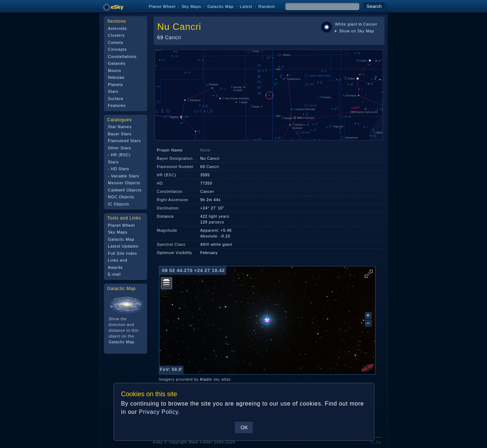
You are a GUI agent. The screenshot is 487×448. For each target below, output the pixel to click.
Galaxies (117, 63)
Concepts (117, 49)
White (340, 24)
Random (267, 6)
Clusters (116, 35)
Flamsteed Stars (124, 141)
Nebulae (116, 77)
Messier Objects (124, 183)
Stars (113, 91)
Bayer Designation (175, 158)
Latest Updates (123, 246)
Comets (115, 42)
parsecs (216, 222)
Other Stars (120, 148)
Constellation (170, 191)
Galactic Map (220, 6)
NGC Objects (121, 197)
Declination (168, 208)
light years (219, 216)
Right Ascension (173, 200)
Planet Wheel (162, 6)
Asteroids (117, 28)
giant (352, 24)
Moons (115, 71)
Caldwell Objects (125, 190)
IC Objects (119, 204)
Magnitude (167, 230)
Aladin (206, 379)
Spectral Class (171, 244)
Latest (246, 6)
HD (160, 183)
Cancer (370, 24)
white (216, 244)
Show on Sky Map (354, 31)
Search (374, 6)
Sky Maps (191, 6)
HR (160, 175)
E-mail (114, 274)
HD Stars (120, 169)
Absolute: (210, 236)
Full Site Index (122, 253)
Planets (115, 85)
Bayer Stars (120, 134)
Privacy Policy (158, 412)
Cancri (187, 27)
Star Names (120, 127)
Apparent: (210, 230)
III (207, 244)
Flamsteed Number (175, 167)
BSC (170, 175)
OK (244, 427)
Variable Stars (125, 176)
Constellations (122, 56)
